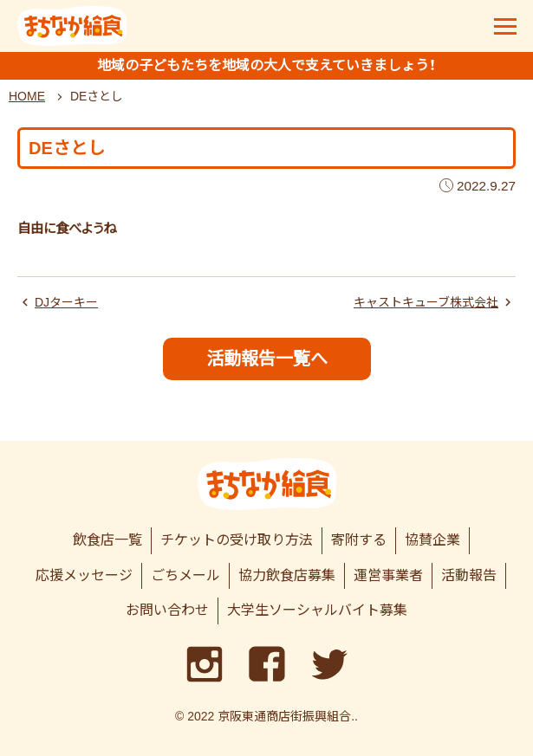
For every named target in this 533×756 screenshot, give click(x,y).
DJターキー (66, 302)
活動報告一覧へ (267, 359)
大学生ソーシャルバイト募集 (317, 610)
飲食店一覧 (107, 540)
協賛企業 (432, 540)
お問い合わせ (167, 610)
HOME (27, 96)
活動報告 (469, 575)
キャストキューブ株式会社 (426, 302)
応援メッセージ (84, 575)
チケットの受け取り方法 (237, 540)
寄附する (359, 540)
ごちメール (185, 575)
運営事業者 (388, 575)
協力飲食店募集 (287, 575)
